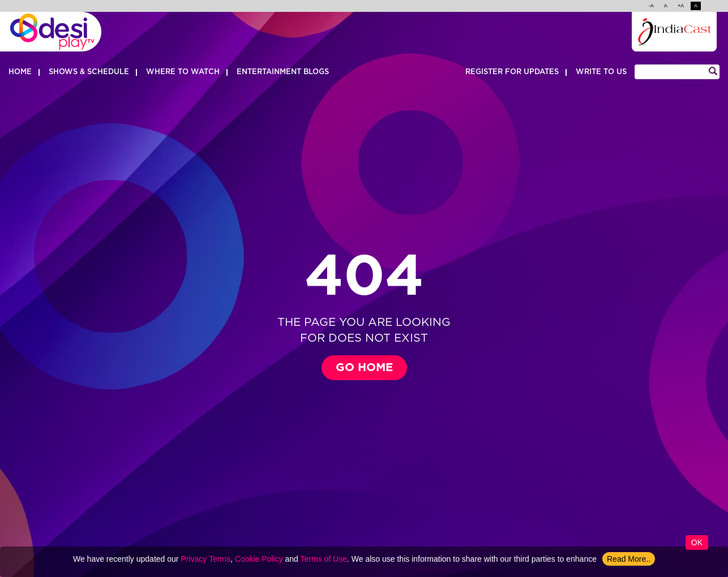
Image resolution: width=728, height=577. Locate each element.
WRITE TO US (601, 72)
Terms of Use (324, 559)
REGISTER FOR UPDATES (512, 72)
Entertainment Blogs (283, 72)
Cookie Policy (259, 559)
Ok (697, 542)
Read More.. (629, 559)
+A (681, 7)
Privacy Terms (205, 559)
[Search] (677, 72)
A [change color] (696, 7)
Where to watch (183, 72)
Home (20, 72)
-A (651, 7)
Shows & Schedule (89, 72)
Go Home (364, 368)
